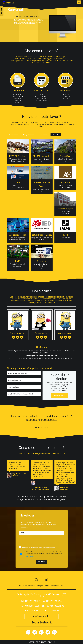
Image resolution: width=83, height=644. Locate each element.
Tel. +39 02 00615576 (29, 606)
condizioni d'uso (30, 556)
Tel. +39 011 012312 (30, 601)
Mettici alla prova (42, 428)
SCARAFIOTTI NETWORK (45, 642)
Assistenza (43, 135)
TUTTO (56, 135)
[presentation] (33, 541)
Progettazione (29, 135)
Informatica (13, 135)
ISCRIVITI (41, 562)
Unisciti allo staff (59, 396)
